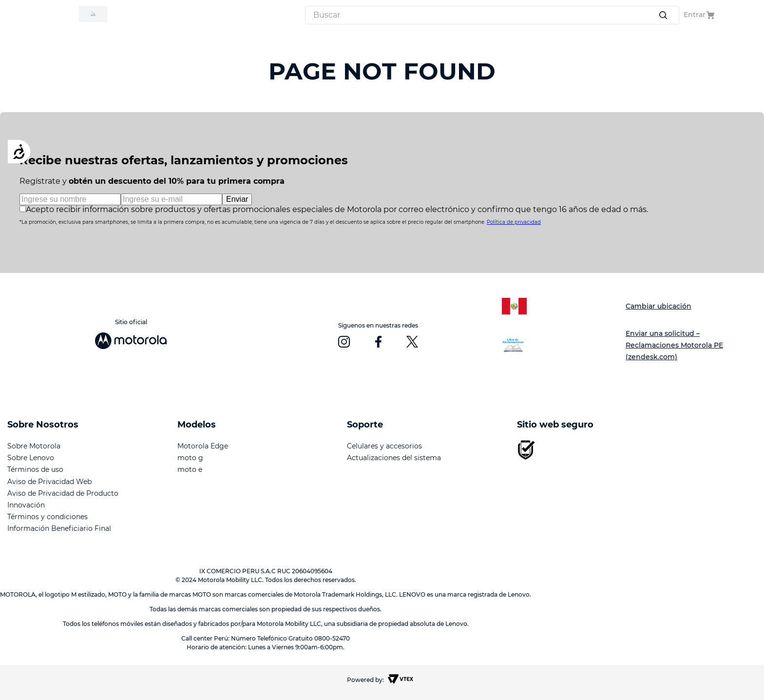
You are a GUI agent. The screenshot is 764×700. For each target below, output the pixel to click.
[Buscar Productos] (665, 15)
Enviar (237, 199)
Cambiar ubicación (659, 306)
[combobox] (492, 15)
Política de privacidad (514, 222)
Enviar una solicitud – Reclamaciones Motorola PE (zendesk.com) (674, 345)
